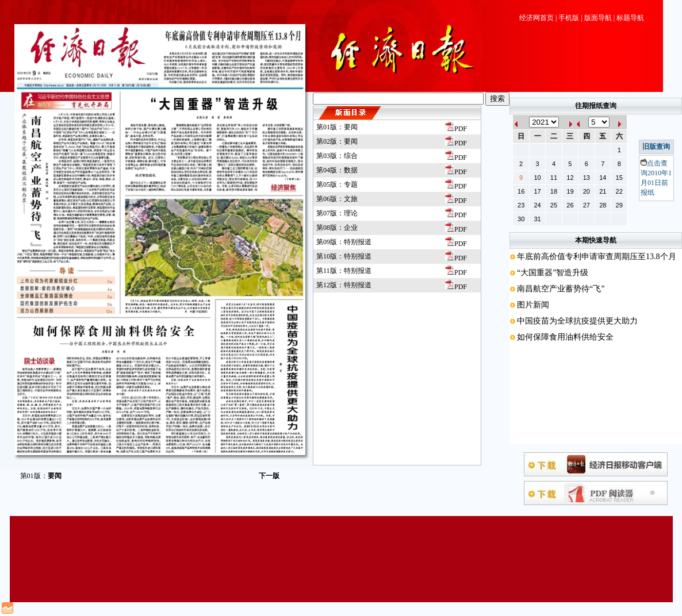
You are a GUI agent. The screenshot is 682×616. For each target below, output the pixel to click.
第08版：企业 (337, 228)
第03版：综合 (337, 156)
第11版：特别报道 (344, 271)
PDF (456, 129)
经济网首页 (537, 18)
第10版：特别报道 (344, 256)
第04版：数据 (337, 170)
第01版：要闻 (337, 127)
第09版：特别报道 (344, 242)
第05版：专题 (337, 184)
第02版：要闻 (337, 141)
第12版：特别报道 (344, 285)
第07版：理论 (337, 213)
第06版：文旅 (337, 199)
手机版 (569, 18)
